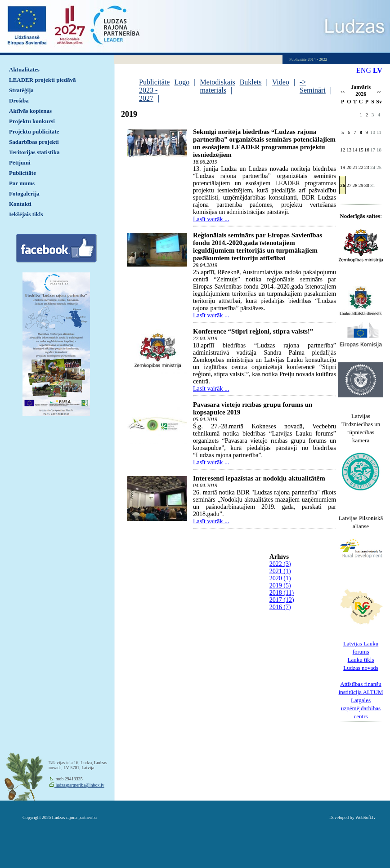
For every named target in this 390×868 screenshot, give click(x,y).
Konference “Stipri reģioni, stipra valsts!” (253, 331)
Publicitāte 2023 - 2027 (154, 90)
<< (343, 92)
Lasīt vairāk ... (211, 219)
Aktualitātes (24, 69)
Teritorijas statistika (34, 152)
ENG (364, 70)
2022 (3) (280, 564)
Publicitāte (22, 173)
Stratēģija (21, 90)
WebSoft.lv (365, 817)
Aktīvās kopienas (30, 111)
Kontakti (20, 204)
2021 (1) (280, 571)
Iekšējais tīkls (26, 214)
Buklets (251, 82)
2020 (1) (280, 578)
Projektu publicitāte (34, 131)
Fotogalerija (24, 194)
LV (378, 70)
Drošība (19, 100)
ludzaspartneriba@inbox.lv (79, 785)
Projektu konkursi (32, 121)
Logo (182, 82)
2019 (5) (280, 585)
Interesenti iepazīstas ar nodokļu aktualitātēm (259, 478)
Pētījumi (20, 162)
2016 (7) (280, 607)
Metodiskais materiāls (217, 86)
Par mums (22, 183)
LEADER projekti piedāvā (43, 80)
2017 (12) (282, 600)
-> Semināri (313, 86)
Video (281, 82)
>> (379, 92)
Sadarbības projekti (34, 142)
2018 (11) (282, 593)
